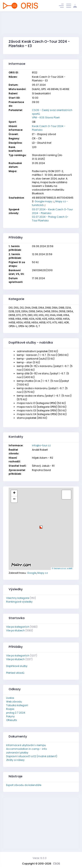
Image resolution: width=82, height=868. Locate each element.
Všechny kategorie (18, 598)
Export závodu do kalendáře (24, 785)
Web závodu (14, 702)
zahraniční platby (17, 753)
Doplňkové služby (17, 666)
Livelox (10, 698)
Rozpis (10, 709)
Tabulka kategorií (17, 705)
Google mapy (43, 201)
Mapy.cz (43, 573)
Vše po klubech (15, 630)
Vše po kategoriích (18, 627)
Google (32, 573)
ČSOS (57, 864)
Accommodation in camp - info (26, 749)
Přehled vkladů (15, 673)
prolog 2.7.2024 (16, 713)
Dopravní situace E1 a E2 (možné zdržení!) (32, 756)
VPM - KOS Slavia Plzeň (46, 117)
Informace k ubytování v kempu (26, 745)
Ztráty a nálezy (15, 760)
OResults (12, 720)
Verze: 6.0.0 (40, 858)
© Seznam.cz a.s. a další (62, 568)
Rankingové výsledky (19, 602)
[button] (41, 526)
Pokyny (10, 716)
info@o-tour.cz (41, 445)
